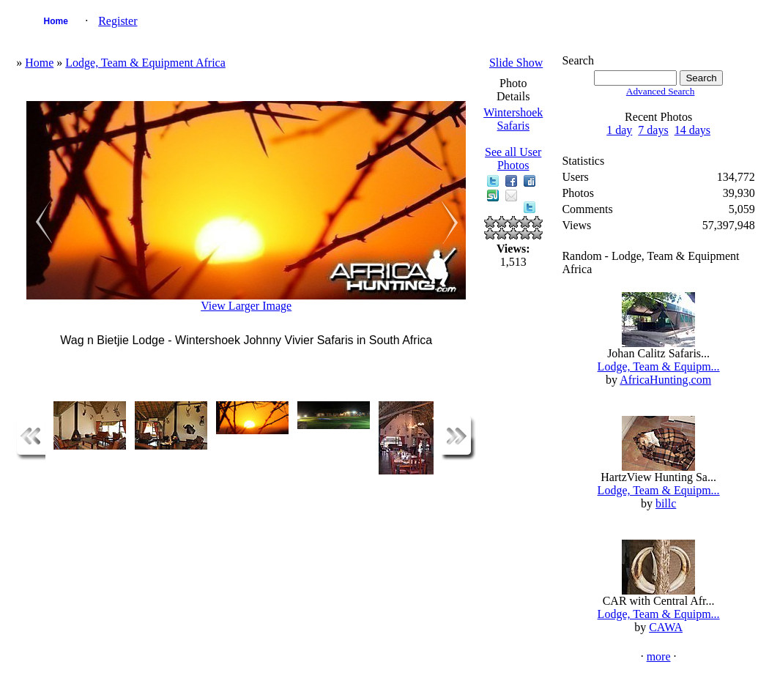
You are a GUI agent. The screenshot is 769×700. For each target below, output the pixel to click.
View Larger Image (246, 306)
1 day (619, 130)
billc (666, 503)
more (659, 656)
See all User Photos (513, 159)
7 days (653, 130)
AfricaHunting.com (665, 380)
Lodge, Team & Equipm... (659, 366)
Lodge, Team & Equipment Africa (145, 63)
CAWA (666, 627)
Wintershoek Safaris (513, 119)
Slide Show (516, 63)
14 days (692, 130)
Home (56, 21)
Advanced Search (661, 91)
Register (118, 21)
